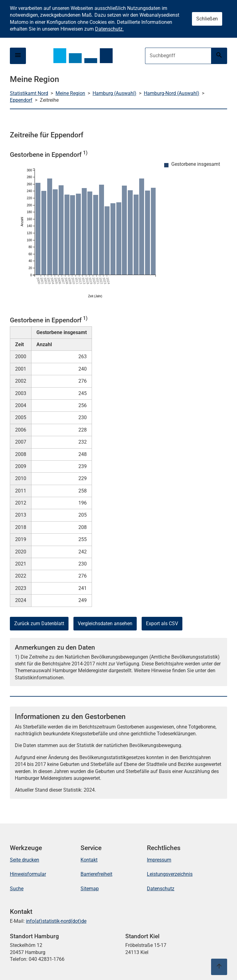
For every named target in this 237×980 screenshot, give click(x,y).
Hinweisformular (28, 874)
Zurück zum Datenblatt (39, 623)
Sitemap (90, 889)
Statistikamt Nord (29, 93)
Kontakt (89, 860)
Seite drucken (25, 860)
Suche (17, 889)
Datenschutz (161, 889)
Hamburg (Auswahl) (114, 93)
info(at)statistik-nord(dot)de (56, 921)
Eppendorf (21, 100)
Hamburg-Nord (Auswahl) (172, 93)
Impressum (159, 860)
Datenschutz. (109, 29)
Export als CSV (162, 623)
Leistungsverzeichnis (170, 874)
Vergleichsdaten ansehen (105, 623)
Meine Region (70, 93)
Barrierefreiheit (96, 874)
